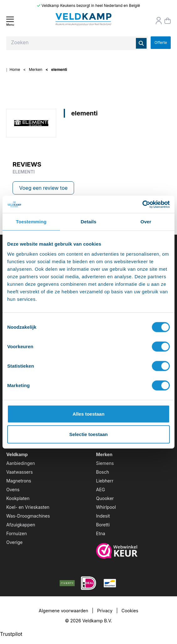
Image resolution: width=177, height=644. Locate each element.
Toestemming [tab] (31, 222)
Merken (36, 69)
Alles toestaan (88, 414)
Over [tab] (146, 222)
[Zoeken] (141, 43)
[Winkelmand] (168, 21)
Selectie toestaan (89, 434)
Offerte (161, 43)
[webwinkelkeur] (133, 551)
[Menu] (10, 21)
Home (15, 69)
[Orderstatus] (159, 21)
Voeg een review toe (43, 188)
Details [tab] (88, 222)
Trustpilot (11, 634)
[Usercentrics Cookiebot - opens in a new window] (142, 204)
